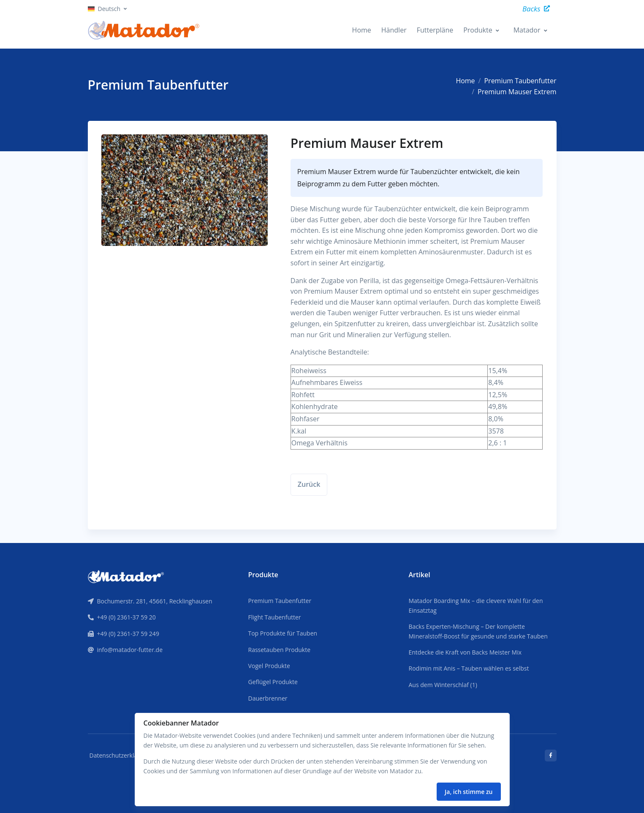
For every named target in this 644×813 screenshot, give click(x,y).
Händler (394, 30)
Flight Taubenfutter (274, 617)
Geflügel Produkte (273, 682)
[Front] (126, 576)
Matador (527, 30)
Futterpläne (435, 30)
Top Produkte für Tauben (283, 633)
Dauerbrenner (268, 698)
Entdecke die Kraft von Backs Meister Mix (465, 652)
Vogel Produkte (269, 666)
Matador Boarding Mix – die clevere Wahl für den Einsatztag (476, 605)
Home (362, 30)
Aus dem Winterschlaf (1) (443, 685)
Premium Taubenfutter (520, 81)
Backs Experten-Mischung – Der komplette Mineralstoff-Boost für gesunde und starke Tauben (478, 631)
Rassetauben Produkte (279, 650)
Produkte (478, 30)
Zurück (309, 484)
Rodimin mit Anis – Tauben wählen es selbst (469, 668)
